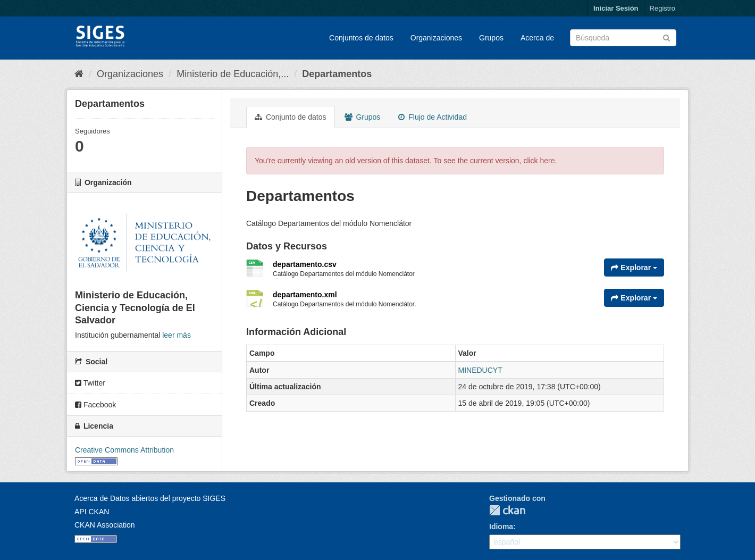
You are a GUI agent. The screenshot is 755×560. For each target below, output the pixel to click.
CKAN (507, 510)
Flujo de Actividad (433, 117)
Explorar (634, 268)
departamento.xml (305, 295)
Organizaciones (436, 38)
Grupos (491, 38)
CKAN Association (105, 525)
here (548, 161)
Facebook (95, 405)
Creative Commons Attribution (124, 450)
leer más (177, 335)
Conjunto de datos (291, 117)
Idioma (501, 526)
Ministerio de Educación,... (233, 74)
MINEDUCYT (480, 370)
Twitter (90, 383)
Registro (662, 8)
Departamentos (337, 74)
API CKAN (92, 512)
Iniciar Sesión (616, 8)
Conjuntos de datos (361, 38)
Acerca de (537, 38)
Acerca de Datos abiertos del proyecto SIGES (150, 498)
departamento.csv (305, 264)
